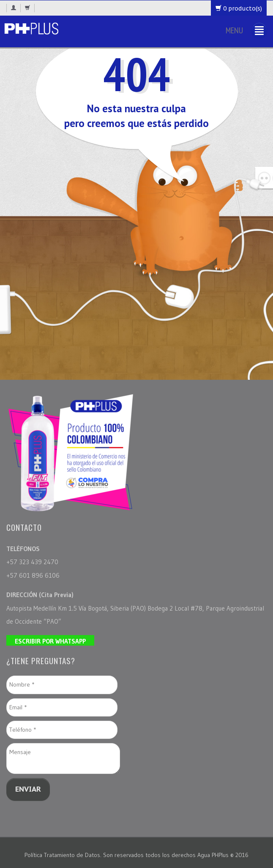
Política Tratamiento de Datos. (64, 855)
